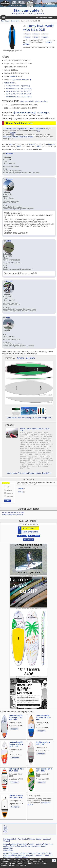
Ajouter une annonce (24, 112)
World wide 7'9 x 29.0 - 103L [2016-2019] (19, 91)
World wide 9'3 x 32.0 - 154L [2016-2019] (19, 89)
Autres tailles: (9, 83)
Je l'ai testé (10, 493)
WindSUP (14, 76)
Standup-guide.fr (10, 839)
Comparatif (8, 855)
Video (47, 855)
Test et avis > (6, 21)
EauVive (37, 536)
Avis (45, 34)
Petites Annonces (20, 855)
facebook (46, 839)
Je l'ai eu (9, 490)
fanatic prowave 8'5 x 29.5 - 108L (16, 797)
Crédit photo (8, 850)
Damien (9, 281)
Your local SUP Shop (5, 829)
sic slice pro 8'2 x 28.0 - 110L (43, 743)
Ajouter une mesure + (22, 80)
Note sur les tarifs (27, 101)
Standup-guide (29, 10)
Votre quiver (6, 483)
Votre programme (30, 532)
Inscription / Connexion (46, 17)
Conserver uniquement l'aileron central (18, 137)
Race (30, 536)
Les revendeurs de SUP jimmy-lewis (13, 512)
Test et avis (46, 853)
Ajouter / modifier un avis (19, 123)
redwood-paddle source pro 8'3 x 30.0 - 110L (16, 744)
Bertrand (52, 144)
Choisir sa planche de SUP (30, 853)
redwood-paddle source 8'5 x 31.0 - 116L (43, 718)
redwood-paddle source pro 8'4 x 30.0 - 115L (16, 718)
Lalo (8, 317)
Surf (25, 536)
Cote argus (44, 112)
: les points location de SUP (12, 515)
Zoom (30, 358)
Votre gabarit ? (29, 528)
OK (54, 860)
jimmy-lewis (15, 21)
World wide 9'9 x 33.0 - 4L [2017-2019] (18, 86)
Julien (19, 146)
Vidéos (36, 34)
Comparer (45, 37)
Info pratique (14, 853)
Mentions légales (35, 839)
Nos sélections (28, 539)
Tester (36, 37)
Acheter (27, 37)
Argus (30, 855)
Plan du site (22, 839)
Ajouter (20, 358)
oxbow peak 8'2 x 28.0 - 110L (16, 770)
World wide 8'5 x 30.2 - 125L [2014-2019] (19, 97)
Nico (11, 144)
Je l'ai (8, 487)
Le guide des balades (21, 857)
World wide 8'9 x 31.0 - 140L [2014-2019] (19, 94)
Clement (31, 144)
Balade (20, 536)
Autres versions (41, 101)
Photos (27, 34)
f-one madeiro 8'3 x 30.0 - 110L (44, 770)
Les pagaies (39, 855)
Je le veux (10, 497)
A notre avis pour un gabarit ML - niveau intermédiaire (24, 129)
